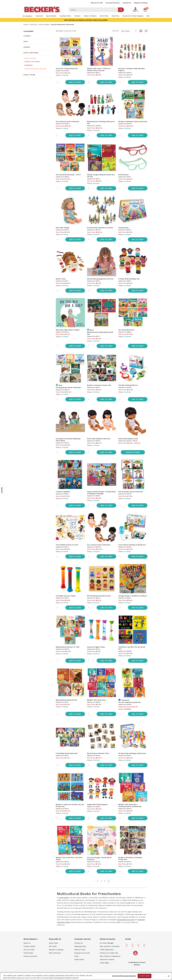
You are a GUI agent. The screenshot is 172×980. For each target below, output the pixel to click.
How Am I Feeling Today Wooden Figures (132, 69)
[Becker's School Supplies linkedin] (145, 946)
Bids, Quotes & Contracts (110, 946)
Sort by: (125, 31)
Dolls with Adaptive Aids (128, 439)
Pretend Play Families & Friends (100, 228)
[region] (86, 976)
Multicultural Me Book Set (66, 700)
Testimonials (28, 953)
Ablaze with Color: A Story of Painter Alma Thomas (99, 69)
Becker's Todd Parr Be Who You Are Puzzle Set (70, 805)
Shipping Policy (80, 946)
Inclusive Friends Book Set (67, 68)
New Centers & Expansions (110, 956)
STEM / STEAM (29, 75)
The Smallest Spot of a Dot (67, 545)
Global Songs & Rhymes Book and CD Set (101, 176)
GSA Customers (55, 953)
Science (27, 47)
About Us (27, 943)
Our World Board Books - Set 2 (68, 175)
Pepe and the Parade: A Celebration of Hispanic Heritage (101, 493)
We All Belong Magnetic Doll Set (100, 279)
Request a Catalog (56, 950)
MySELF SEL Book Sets (96, 700)
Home (26, 24)
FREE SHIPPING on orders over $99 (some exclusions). (86, 20)
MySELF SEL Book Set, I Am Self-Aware (69, 858)
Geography (29, 65)
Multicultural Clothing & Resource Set (101, 122)
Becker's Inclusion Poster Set (99, 385)
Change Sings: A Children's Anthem (133, 596)
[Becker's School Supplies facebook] (127, 946)
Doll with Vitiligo (63, 228)
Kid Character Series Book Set (131, 492)
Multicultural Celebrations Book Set (100, 333)
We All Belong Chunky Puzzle (99, 596)
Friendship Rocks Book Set (67, 753)
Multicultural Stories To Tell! (68, 647)
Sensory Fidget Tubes (96, 647)
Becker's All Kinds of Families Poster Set (130, 858)
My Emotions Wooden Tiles (98, 753)
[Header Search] (93, 10)
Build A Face (61, 279)
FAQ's (77, 956)
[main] (102, 479)
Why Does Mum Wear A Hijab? (68, 330)
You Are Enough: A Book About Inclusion (99, 858)
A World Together (63, 492)
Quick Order (53, 943)
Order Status (79, 959)
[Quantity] (58, 82)
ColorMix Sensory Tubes (66, 596)
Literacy (27, 36)
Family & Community (32, 61)
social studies (64, 898)
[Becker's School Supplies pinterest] (133, 946)
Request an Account (82, 953)
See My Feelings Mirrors (128, 385)
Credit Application (107, 950)
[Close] (168, 976)
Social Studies (44, 24)
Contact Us (127, 3)
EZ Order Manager (107, 943)
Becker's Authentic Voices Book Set (133, 122)
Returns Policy (80, 950)
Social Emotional (31, 53)
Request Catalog (141, 3)
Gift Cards (53, 946)
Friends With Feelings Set (129, 279)
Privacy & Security (30, 956)
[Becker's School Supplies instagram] (139, 946)
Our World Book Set (126, 330)
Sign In (135, 11)
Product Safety (29, 946)
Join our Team (29, 950)
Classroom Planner (107, 959)
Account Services (113, 3)
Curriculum (33, 24)
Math (26, 41)
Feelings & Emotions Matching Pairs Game (68, 440)
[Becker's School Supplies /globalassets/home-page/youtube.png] (136, 955)
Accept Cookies (145, 976)
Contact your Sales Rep (109, 953)
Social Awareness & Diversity (35, 69)
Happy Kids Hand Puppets (97, 804)
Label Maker (105, 963)
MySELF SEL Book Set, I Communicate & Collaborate (130, 805)
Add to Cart (75, 82)
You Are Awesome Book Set (129, 702)
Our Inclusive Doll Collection (68, 122)
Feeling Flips (124, 228)
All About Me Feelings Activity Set (132, 753)
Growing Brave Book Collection (68, 387)
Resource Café (97, 3)
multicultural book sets (125, 920)
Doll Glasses (124, 175)
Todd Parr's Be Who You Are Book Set (132, 648)
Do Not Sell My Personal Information (124, 976)
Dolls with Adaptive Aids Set (99, 439)
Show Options (133, 452)
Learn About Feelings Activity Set (132, 545)
